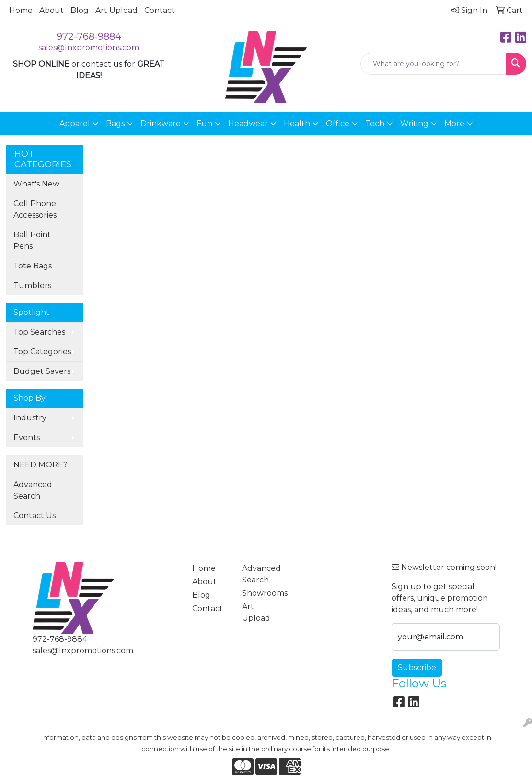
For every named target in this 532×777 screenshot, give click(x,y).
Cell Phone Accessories (35, 209)
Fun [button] (204, 123)
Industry (30, 418)
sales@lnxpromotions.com (89, 48)
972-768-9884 (89, 36)
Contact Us (35, 516)
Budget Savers (42, 371)
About (52, 10)
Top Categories (42, 352)
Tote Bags (33, 266)
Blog (80, 10)
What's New (36, 184)
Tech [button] (375, 123)
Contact (160, 10)
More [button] (454, 123)
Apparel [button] (75, 123)
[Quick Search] (433, 64)
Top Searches (39, 332)
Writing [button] (414, 123)
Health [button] (297, 123)
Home (21, 10)
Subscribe (417, 667)
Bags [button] (115, 123)
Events (27, 437)
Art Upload (116, 10)
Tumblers (32, 285)
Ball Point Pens (32, 240)
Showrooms (261, 593)
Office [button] (338, 123)
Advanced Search (33, 490)
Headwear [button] (248, 123)
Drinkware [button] (161, 123)
